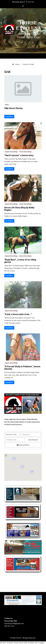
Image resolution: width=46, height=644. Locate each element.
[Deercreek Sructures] (23, 512)
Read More (9, 117)
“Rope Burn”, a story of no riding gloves (20, 261)
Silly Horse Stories (13, 108)
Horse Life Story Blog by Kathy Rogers (19, 209)
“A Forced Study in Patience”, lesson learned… (22, 368)
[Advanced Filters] (23, 445)
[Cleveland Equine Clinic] (23, 530)
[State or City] (15, 440)
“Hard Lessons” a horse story (19, 155)
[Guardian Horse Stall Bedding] (23, 494)
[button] (22, 467)
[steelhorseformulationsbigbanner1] (23, 600)
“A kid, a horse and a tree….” (18, 314)
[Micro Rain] (23, 547)
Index (7, 105)
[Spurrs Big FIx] (23, 564)
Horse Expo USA (28, 25)
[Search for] (30, 435)
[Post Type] (12, 435)
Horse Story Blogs (25, 152)
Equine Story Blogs (11, 152)
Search (33, 440)
